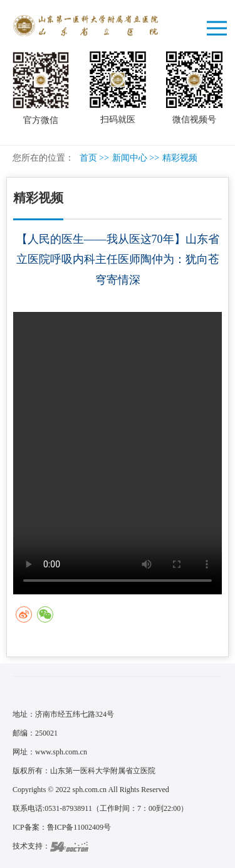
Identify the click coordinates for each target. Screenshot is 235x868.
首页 (88, 158)
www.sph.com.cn (61, 752)
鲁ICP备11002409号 (79, 827)
